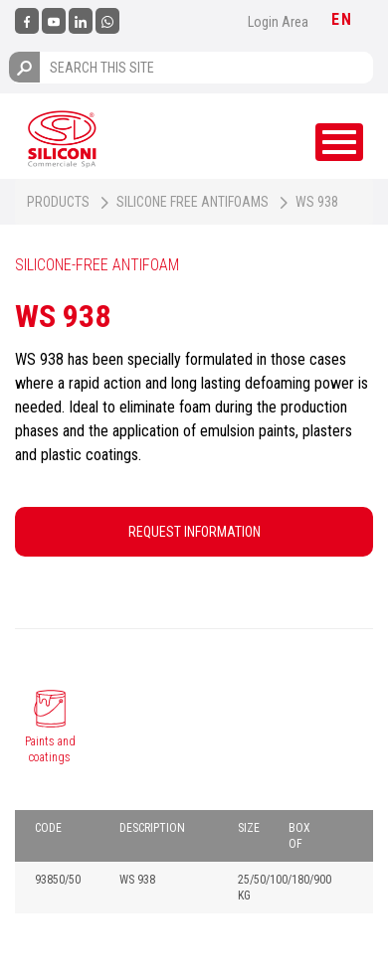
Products (58, 202)
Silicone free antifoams (193, 202)
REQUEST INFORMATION (194, 532)
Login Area (278, 22)
